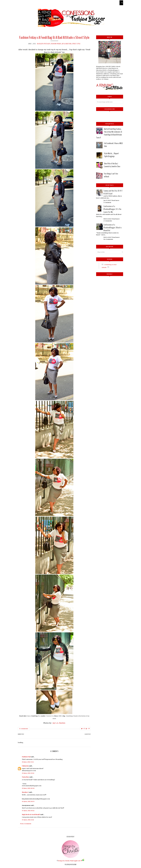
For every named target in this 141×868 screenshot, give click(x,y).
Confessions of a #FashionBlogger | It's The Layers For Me (112, 209)
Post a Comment (26, 824)
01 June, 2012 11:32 (28, 762)
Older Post (88, 734)
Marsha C (25, 792)
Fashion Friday (56, 44)
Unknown (25, 766)
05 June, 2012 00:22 (28, 811)
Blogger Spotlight (44, 44)
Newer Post (21, 734)
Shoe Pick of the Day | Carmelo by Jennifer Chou (112, 165)
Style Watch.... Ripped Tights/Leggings (111, 155)
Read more (116, 200)
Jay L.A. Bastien (59, 723)
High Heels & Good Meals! (31, 815)
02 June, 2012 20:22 (28, 773)
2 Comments (108, 221)
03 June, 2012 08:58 (28, 788)
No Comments (108, 239)
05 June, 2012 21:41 (28, 820)
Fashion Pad (26, 757)
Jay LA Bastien (67, 44)
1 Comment (107, 202)
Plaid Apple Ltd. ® (76, 861)
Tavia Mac (25, 777)
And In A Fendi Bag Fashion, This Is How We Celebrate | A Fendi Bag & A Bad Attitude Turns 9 (109, 133)
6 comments (24, 729)
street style (76, 44)
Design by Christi (64, 861)
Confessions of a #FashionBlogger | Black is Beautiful (113, 228)
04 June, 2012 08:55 (28, 801)
